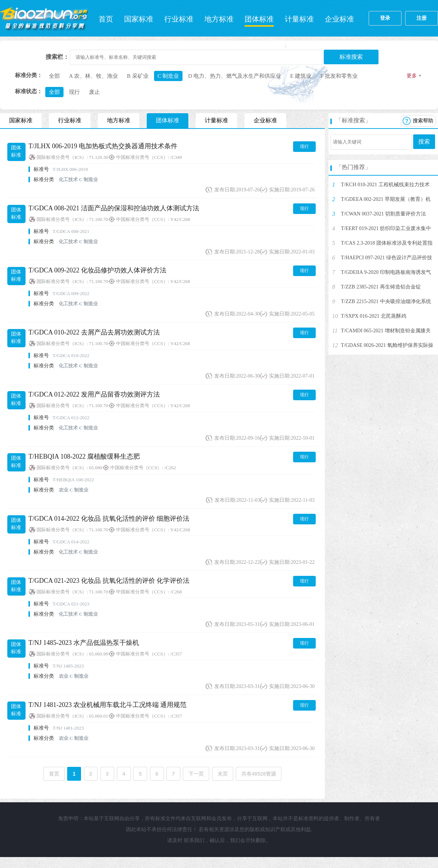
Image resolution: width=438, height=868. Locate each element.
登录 (385, 18)
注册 (422, 18)
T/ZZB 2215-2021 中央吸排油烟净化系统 (386, 301)
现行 (74, 92)
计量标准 (299, 19)
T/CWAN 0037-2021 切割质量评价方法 (383, 214)
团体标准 (259, 19)
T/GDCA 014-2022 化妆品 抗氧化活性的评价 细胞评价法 (109, 519)
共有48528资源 (259, 774)
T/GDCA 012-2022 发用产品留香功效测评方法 (94, 394)
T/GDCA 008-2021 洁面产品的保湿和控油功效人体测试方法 (114, 208)
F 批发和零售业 (339, 76)
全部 (54, 76)
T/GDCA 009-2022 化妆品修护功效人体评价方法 (97, 270)
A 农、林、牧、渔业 (93, 76)
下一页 (196, 774)
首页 (106, 19)
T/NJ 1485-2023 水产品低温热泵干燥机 (84, 643)
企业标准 (339, 19)
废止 (95, 92)
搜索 (424, 142)
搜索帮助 (423, 121)
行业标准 (179, 19)
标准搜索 (351, 57)
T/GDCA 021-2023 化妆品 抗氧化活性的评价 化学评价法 (109, 581)
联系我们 (194, 840)
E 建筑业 (301, 76)
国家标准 (139, 19)
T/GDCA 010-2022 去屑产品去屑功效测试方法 (94, 332)
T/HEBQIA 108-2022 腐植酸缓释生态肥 (84, 456)
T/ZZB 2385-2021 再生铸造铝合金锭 (381, 287)
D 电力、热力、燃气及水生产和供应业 (235, 76)
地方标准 (219, 19)
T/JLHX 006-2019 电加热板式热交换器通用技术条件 (103, 146)
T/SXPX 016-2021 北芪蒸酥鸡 (374, 316)
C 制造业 (168, 76)
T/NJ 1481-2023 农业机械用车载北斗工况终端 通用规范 (108, 705)
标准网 (44, 18)
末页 (223, 774)
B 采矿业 (138, 76)
